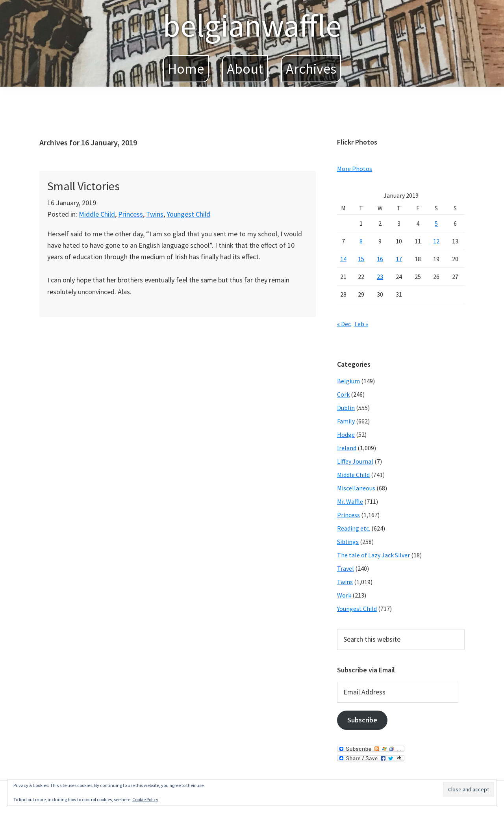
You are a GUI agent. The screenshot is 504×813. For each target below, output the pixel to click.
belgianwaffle (252, 25)
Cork (343, 394)
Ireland (347, 448)
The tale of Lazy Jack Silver (373, 555)
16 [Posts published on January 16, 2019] (380, 259)
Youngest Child (188, 214)
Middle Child (97, 214)
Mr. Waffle (350, 501)
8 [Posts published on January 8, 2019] (361, 241)
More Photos (355, 169)
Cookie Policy (145, 799)
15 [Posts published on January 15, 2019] (361, 259)
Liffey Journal (355, 461)
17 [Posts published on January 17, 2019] (399, 259)
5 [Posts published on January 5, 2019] (436, 223)
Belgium (348, 381)
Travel (346, 568)
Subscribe (362, 720)
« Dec (344, 324)
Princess (131, 214)
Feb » (361, 324)
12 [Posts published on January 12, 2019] (436, 241)
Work (344, 595)
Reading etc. (354, 528)
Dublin (346, 408)
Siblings (348, 542)
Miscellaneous (356, 488)
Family (346, 421)
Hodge (346, 434)
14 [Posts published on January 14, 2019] (343, 259)
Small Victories (83, 186)
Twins (155, 214)
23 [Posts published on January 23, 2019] (380, 277)
